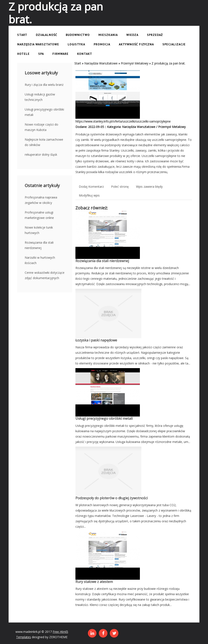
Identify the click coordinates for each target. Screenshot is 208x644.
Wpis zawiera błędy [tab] (149, 187)
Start (78, 63)
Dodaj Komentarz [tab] (91, 187)
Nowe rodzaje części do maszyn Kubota (41, 127)
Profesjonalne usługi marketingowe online (39, 215)
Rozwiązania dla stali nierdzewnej (39, 245)
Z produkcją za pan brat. (168, 63)
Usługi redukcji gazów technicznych (40, 97)
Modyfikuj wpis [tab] (89, 195)
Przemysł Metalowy (135, 63)
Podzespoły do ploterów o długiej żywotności (112, 498)
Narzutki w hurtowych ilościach (40, 260)
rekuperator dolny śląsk (41, 154)
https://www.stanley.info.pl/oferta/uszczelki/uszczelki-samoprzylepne (123, 121)
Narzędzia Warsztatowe (101, 63)
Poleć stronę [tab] (120, 187)
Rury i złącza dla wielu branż (44, 85)
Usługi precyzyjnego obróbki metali (44, 112)
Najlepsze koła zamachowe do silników (44, 142)
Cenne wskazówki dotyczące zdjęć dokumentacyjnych (45, 275)
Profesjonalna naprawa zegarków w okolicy (41, 200)
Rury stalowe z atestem (94, 582)
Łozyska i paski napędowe (96, 340)
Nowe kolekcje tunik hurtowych (39, 230)
